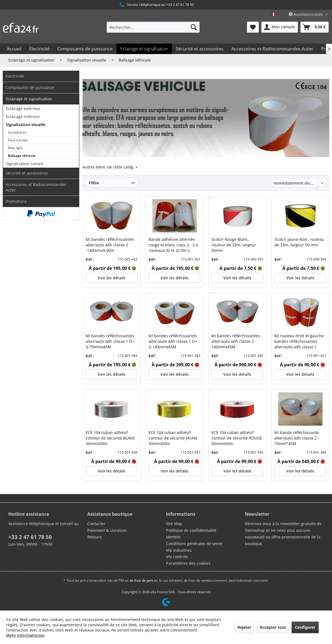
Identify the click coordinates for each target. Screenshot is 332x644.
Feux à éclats (18, 140)
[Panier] (315, 27)
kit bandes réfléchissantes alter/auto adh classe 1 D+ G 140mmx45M (173, 341)
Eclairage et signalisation (29, 99)
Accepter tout (273, 627)
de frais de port (141, 580)
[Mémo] (253, 27)
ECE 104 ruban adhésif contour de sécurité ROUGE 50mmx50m (237, 438)
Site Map (174, 524)
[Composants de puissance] (85, 49)
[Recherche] (194, 27)
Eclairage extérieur (23, 108)
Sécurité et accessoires (27, 173)
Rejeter (244, 627)
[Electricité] (39, 49)
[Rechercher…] (153, 27)
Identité (173, 537)
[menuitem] (153, 27)
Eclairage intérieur (23, 117)
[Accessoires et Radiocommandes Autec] (272, 49)
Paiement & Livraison (107, 530)
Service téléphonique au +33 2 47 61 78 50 (156, 5)
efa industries (179, 550)
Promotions (16, 201)
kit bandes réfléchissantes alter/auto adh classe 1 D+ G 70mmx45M (110, 341)
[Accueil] (14, 49)
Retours (95, 537)
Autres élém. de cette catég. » (110, 167)
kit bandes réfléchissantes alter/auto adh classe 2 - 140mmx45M (236, 341)
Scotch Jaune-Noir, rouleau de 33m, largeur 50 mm (299, 242)
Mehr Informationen (25, 635)
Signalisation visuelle (26, 125)
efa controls (177, 557)
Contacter (96, 524)
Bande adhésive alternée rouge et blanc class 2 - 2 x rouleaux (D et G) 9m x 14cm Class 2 (173, 245)
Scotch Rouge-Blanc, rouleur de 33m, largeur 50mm (234, 245)
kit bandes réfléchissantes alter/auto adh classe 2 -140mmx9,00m (110, 245)
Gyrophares (17, 132)
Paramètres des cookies (188, 563)
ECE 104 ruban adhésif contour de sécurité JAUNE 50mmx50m (173, 438)
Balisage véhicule (22, 156)
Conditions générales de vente (194, 544)
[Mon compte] (280, 27)
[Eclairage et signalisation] (144, 49)
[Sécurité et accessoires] (200, 49)
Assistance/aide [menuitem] (306, 14)
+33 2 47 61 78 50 (30, 537)
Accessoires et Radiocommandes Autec (36, 187)
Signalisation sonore (25, 164)
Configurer (305, 627)
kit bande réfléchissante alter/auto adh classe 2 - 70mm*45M (297, 438)
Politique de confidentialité (191, 530)
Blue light (15, 148)
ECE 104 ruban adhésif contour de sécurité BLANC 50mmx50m (111, 438)
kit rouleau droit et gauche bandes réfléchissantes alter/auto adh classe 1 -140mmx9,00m (299, 341)
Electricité (15, 76)
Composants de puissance (30, 87)
